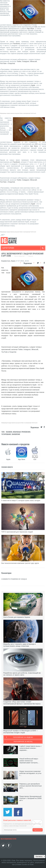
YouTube (3, 63)
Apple (33, 85)
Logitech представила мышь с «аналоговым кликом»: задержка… (30, 748)
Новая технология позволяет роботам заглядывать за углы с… (30, 773)
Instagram (26, 61)
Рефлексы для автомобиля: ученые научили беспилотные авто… (31, 786)
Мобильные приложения (22, 432)
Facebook (16, 44)
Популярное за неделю (23, 737)
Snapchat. (12, 63)
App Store (30, 29)
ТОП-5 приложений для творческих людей (17, 532)
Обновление (16, 434)
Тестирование (6, 434)
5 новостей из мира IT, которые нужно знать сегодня (21, 501)
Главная (30, 256)
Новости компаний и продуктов (15, 444)
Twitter (19, 61)
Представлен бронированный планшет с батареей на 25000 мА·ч (30, 798)
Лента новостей (19, 256)
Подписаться (38, 830)
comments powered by (14, 579)
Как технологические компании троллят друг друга (20, 563)
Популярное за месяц (23, 741)
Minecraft (33, 61)
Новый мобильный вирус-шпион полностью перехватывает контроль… (29, 761)
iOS (36, 27)
